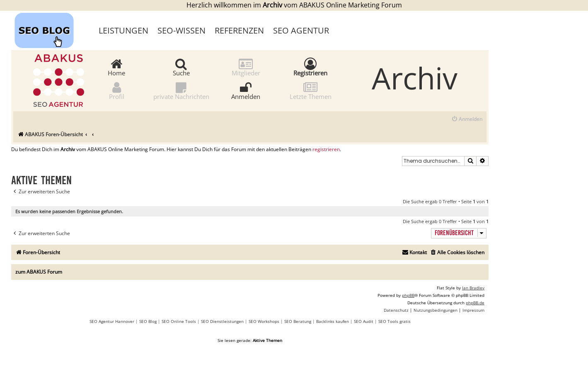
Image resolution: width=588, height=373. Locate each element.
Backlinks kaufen (333, 321)
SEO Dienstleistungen (222, 321)
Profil (117, 90)
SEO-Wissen (181, 30)
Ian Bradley (473, 288)
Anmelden (246, 90)
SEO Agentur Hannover (112, 321)
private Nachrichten (181, 90)
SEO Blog (148, 321)
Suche (181, 67)
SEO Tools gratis (394, 321)
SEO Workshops (264, 321)
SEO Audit (364, 321)
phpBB (408, 295)
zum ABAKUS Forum (39, 272)
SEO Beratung (298, 321)
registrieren (326, 149)
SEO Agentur (301, 30)
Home (116, 67)
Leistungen (123, 30)
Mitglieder (246, 67)
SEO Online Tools (179, 321)
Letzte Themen (311, 90)
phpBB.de (475, 303)
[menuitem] (467, 119)
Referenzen (239, 30)
